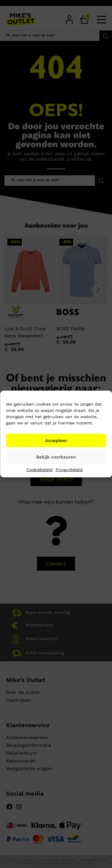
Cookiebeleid (39, 470)
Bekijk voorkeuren (56, 457)
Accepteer (56, 441)
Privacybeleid (69, 470)
